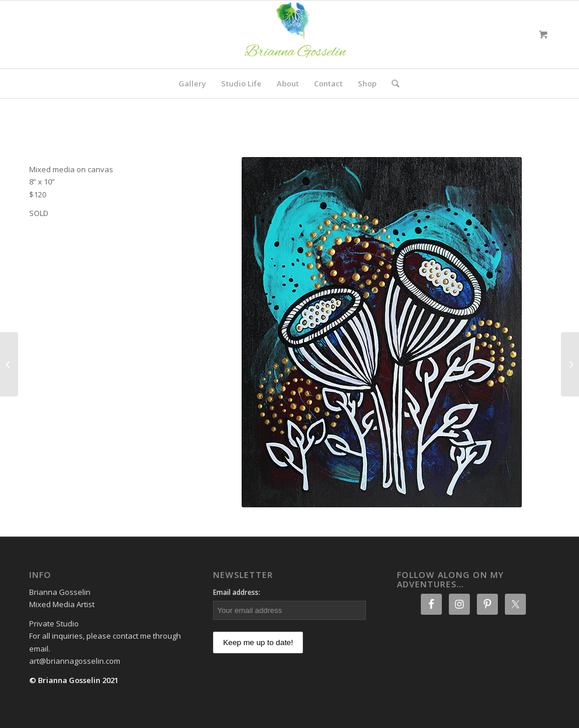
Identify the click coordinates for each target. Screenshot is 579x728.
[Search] (392, 83)
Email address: (237, 592)
